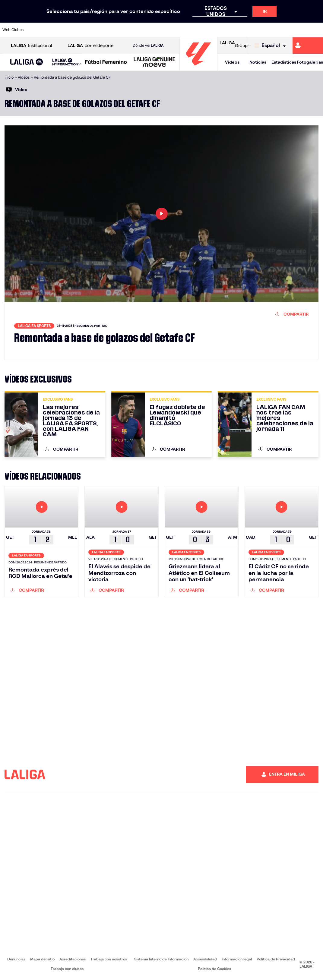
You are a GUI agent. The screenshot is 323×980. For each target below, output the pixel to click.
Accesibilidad (205, 959)
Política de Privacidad (276, 959)
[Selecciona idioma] (272, 46)
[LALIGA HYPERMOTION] (67, 62)
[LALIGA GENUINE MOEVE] (155, 62)
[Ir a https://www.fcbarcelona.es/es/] (108, 30)
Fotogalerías (310, 62)
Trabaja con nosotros (109, 959)
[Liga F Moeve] (106, 62)
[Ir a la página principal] (198, 68)
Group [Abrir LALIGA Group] (234, 46)
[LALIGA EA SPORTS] (27, 62)
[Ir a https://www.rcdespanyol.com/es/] (197, 30)
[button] (27, 62)
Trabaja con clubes (67, 969)
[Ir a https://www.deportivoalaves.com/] (78, 30)
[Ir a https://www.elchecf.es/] (93, 30)
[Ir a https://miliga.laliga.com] (308, 46)
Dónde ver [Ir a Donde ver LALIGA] (148, 46)
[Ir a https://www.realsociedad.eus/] (271, 30)
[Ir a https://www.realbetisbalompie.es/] (227, 30)
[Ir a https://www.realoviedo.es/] (257, 30)
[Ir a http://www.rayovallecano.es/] (168, 30)
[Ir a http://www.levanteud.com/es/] (153, 30)
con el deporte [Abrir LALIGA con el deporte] (90, 46)
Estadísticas (284, 62)
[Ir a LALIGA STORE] (249, 46)
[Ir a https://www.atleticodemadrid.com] (49, 30)
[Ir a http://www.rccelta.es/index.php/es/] (182, 30)
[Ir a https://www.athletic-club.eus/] (34, 30)
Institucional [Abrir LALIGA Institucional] (31, 46)
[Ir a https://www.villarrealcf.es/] (316, 30)
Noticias (258, 62)
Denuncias (16, 959)
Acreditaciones (73, 959)
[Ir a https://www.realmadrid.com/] (242, 30)
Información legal (237, 959)
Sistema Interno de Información (161, 959)
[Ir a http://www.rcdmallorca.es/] (212, 30)
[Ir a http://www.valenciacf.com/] (301, 30)
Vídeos (232, 62)
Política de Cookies (214, 969)
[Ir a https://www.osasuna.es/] (64, 30)
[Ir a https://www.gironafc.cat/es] (138, 30)
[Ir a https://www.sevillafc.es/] (287, 30)
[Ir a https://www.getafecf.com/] (123, 30)
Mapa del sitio (42, 959)
